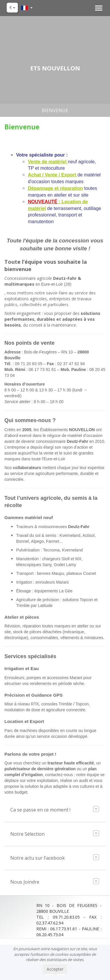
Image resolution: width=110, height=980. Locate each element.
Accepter (55, 969)
